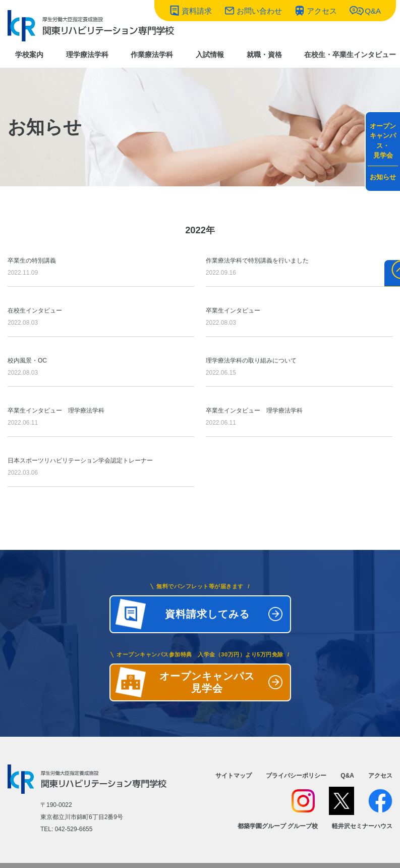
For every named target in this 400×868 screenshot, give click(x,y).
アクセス (322, 11)
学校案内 (29, 55)
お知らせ (383, 177)
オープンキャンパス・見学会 (383, 141)
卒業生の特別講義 (101, 268)
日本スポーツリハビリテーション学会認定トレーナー (101, 468)
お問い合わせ (259, 11)
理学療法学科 (87, 55)
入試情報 (210, 55)
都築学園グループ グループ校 (278, 826)
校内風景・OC (101, 368)
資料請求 (197, 11)
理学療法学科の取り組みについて (299, 368)
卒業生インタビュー (299, 318)
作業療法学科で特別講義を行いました (299, 268)
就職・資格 (264, 55)
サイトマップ (234, 776)
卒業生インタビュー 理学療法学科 (101, 418)
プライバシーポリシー (296, 776)
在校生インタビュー (101, 318)
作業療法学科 (152, 55)
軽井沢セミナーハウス (362, 826)
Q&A (373, 11)
